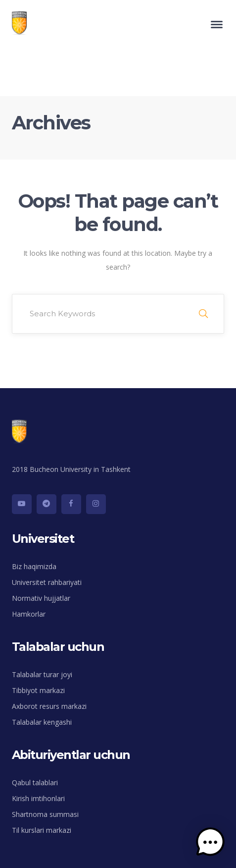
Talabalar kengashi (42, 722)
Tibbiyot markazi (38, 690)
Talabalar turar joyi (42, 674)
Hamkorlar (29, 614)
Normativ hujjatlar (41, 598)
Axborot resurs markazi (49, 706)
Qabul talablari (35, 782)
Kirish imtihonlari (38, 798)
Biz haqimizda (34, 566)
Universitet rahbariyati (47, 582)
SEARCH (203, 314)
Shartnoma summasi (45, 814)
